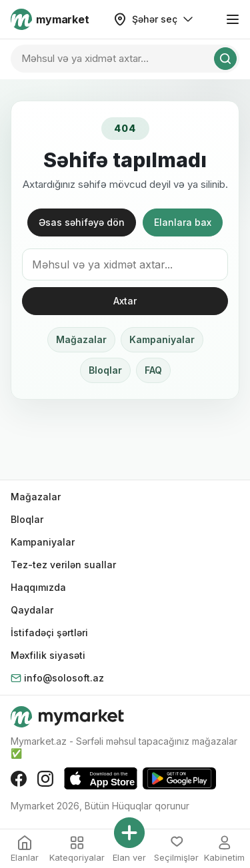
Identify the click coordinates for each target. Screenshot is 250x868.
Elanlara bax (183, 222)
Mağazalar (81, 339)
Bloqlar (105, 370)
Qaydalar (32, 610)
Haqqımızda (38, 587)
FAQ (153, 370)
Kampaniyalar (162, 339)
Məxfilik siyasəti (48, 655)
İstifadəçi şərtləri (49, 633)
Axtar (125, 301)
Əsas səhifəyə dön (82, 222)
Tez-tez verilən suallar (63, 565)
